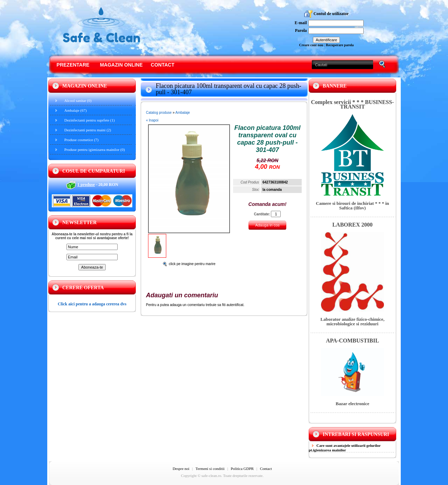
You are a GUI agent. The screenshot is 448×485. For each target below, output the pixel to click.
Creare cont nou (311, 45)
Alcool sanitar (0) (78, 101)
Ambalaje (183, 113)
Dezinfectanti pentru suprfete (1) (90, 120)
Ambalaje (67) (76, 110)
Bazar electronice (352, 404)
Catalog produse (159, 113)
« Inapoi (152, 120)
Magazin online (121, 65)
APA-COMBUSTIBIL (352, 341)
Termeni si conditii (210, 469)
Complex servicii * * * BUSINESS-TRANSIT (353, 104)
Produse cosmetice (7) (82, 140)
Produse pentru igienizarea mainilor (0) (95, 150)
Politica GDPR (242, 469)
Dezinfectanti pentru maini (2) (88, 130)
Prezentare (73, 65)
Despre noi (181, 469)
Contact (163, 65)
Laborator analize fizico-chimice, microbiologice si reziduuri (353, 321)
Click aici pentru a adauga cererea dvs (92, 304)
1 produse (86, 185)
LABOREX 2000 (352, 225)
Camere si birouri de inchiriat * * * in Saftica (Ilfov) (353, 206)
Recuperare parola (340, 45)
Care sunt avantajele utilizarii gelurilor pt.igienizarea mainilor (345, 448)
